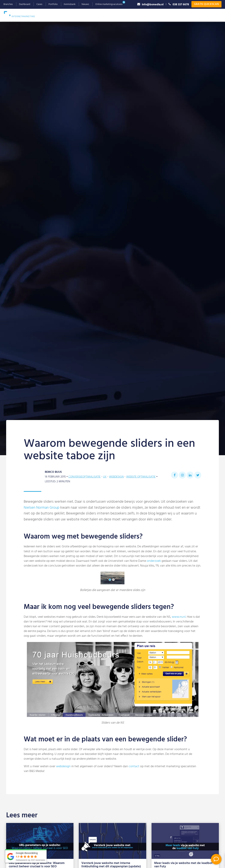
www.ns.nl (179, 617)
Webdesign (101, 15)
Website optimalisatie (141, 477)
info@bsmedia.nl (150, 4)
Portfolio (53, 4)
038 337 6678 (179, 4)
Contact (214, 15)
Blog (200, 15)
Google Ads (79, 15)
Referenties (185, 15)
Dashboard (25, 4)
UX (105, 477)
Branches (8, 4)
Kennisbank (70, 4)
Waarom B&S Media (159, 15)
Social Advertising (128, 15)
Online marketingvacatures (109, 4)
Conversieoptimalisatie (84, 477)
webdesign (63, 766)
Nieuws (85, 4)
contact (134, 766)
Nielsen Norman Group (42, 508)
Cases (39, 4)
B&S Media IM (23, 14)
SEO (61, 15)
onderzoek (154, 561)
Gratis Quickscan (206, 4)
